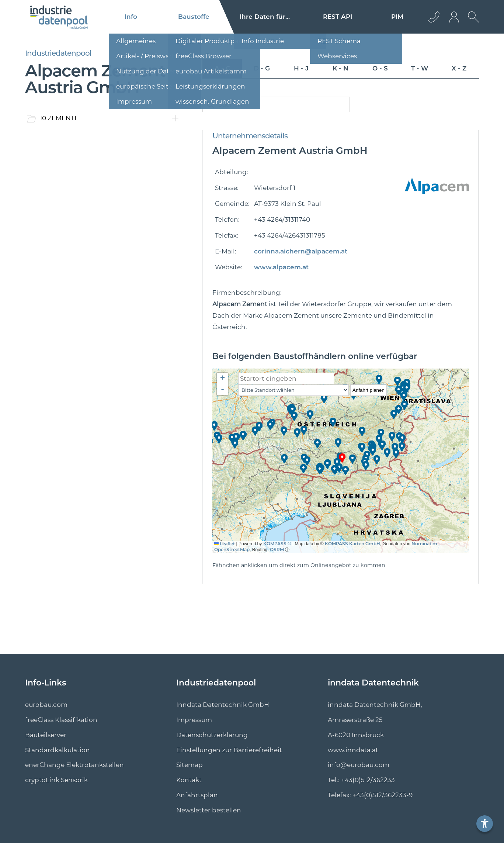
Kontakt (189, 780)
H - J (301, 68)
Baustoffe (194, 17)
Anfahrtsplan (197, 795)
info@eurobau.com (359, 765)
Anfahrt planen (369, 390)
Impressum (194, 720)
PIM (397, 17)
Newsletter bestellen (209, 810)
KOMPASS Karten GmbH (352, 544)
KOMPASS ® (277, 544)
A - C (222, 68)
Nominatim (424, 544)
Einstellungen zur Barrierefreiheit (229, 750)
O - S (380, 68)
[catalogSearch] (276, 104)
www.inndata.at (353, 750)
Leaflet (225, 544)
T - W (420, 68)
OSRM (277, 550)
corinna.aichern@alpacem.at (301, 251)
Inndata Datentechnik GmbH (223, 705)
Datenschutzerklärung (212, 735)
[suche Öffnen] (472, 23)
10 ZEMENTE (59, 118)
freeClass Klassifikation (61, 720)
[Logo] (59, 17)
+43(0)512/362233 (368, 780)
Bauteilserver (46, 735)
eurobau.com (46, 705)
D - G (262, 68)
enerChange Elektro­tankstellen (74, 765)
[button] (343, 458)
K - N (340, 68)
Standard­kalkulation (58, 750)
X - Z (459, 68)
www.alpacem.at (281, 267)
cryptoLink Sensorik (56, 780)
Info (131, 17)
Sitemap (190, 765)
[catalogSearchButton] (211, 104)
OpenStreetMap (232, 550)
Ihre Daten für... (265, 17)
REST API (338, 17)
